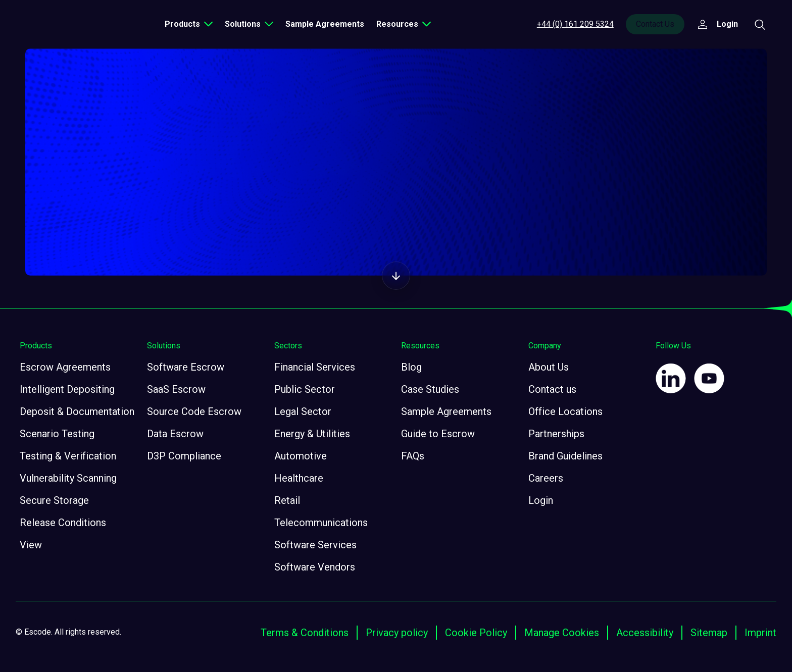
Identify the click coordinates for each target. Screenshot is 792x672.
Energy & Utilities (312, 434)
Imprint (760, 633)
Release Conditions (63, 523)
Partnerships (556, 434)
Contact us (552, 389)
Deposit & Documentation (77, 411)
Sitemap (709, 633)
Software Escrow (186, 367)
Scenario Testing (57, 434)
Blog (411, 367)
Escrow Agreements (65, 367)
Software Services (315, 545)
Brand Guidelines (565, 456)
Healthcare (299, 478)
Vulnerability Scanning (68, 478)
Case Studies (430, 389)
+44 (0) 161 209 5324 (575, 24)
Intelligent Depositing (67, 389)
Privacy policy (397, 633)
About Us (549, 367)
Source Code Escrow (194, 411)
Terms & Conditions (305, 633)
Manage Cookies (562, 633)
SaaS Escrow (176, 389)
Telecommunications (321, 523)
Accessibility (645, 633)
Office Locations (565, 411)
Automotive (301, 456)
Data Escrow (175, 434)
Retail (287, 500)
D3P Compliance (184, 456)
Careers (546, 478)
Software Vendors (315, 567)
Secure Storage (54, 500)
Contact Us (655, 24)
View (31, 545)
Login (541, 500)
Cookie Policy (476, 633)
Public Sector (305, 389)
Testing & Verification (68, 456)
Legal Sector (303, 411)
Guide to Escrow (438, 434)
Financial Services (315, 367)
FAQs (413, 456)
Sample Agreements (325, 24)
